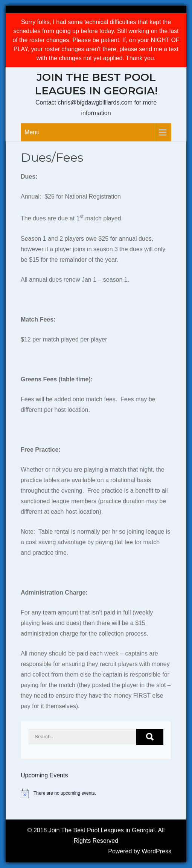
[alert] (96, 794)
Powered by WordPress (140, 851)
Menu (32, 132)
